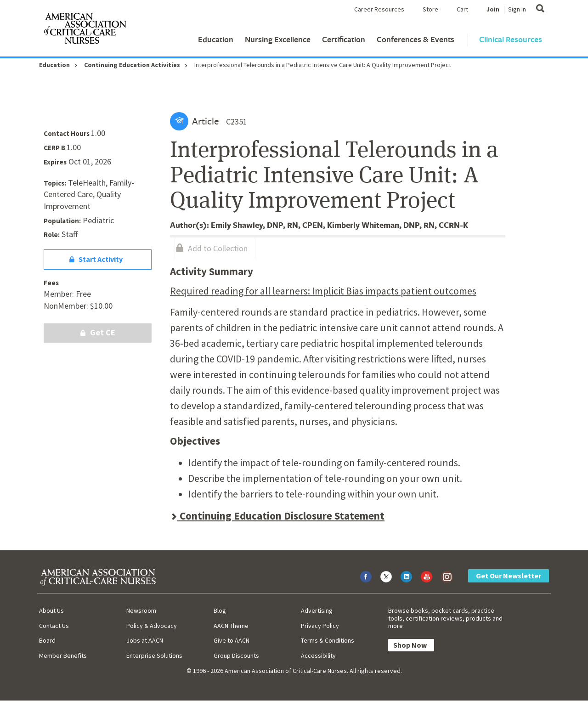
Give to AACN (232, 640)
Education (216, 39)
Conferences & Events (416, 39)
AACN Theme (231, 626)
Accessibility (318, 655)
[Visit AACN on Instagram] (447, 577)
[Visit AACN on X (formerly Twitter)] (386, 577)
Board (47, 640)
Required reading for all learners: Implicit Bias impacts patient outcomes (323, 291)
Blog (220, 610)
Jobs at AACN (145, 640)
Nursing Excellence (278, 39)
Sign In (517, 9)
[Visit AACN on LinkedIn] (406, 577)
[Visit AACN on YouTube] (427, 577)
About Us (51, 610)
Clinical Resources (511, 39)
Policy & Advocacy (152, 626)
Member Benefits (63, 655)
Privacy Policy (320, 626)
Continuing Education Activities (132, 65)
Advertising (317, 610)
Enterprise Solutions (154, 655)
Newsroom (141, 610)
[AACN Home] (85, 30)
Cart (462, 9)
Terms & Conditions (328, 640)
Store (430, 9)
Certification (344, 39)
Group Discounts (236, 655)
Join (493, 9)
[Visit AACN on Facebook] (366, 577)
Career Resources (379, 9)
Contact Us (54, 626)
